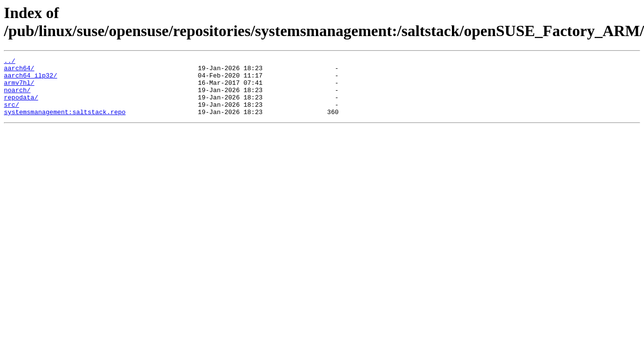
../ (10, 62)
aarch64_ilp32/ (30, 79)
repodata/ (21, 106)
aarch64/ (19, 71)
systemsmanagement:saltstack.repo (65, 123)
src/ (11, 115)
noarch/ (17, 97)
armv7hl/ (19, 88)
